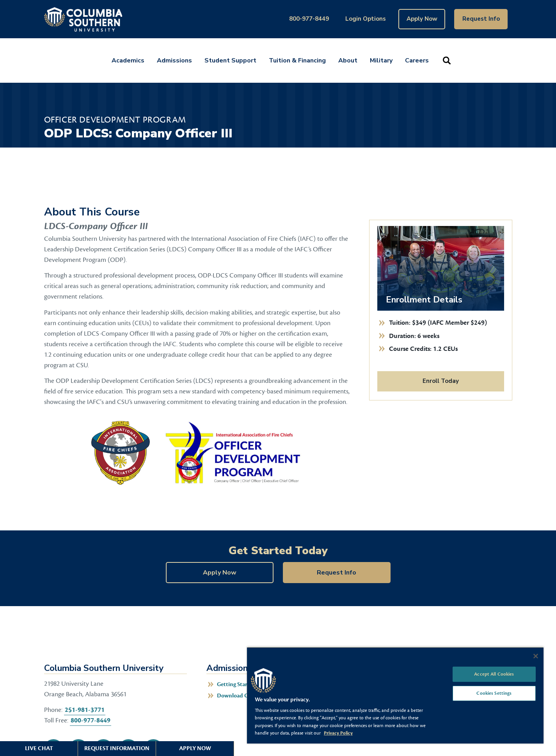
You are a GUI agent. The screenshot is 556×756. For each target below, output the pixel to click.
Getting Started (236, 684)
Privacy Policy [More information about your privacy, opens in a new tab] (338, 733)
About (348, 60)
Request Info (481, 19)
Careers (417, 60)
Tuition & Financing (297, 60)
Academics (128, 60)
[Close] (536, 656)
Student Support (230, 60)
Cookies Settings (494, 693)
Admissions (174, 60)
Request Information (117, 748)
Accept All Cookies (494, 674)
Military (381, 60)
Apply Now (422, 19)
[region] (395, 695)
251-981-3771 (85, 710)
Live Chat (39, 748)
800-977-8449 (309, 19)
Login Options (366, 19)
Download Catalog (240, 696)
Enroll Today (441, 381)
